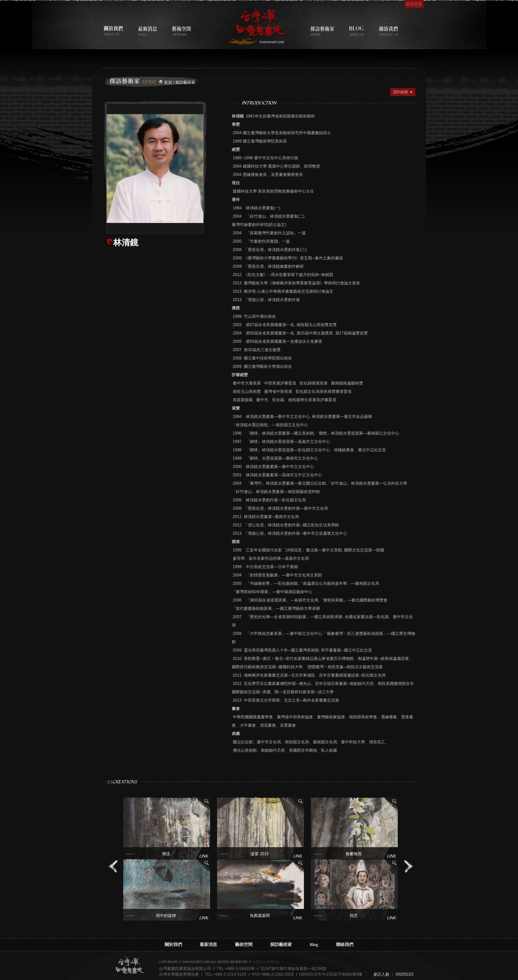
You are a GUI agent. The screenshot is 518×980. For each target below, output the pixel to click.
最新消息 (208, 944)
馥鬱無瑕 (354, 854)
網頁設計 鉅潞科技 (266, 962)
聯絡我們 (345, 944)
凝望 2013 (260, 854)
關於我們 (173, 944)
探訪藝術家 (281, 944)
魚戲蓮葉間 (260, 916)
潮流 (166, 854)
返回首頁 (414, 4)
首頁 (168, 82)
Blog (314, 944)
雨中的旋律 (166, 916)
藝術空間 (244, 944)
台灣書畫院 (257, 27)
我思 (354, 916)
